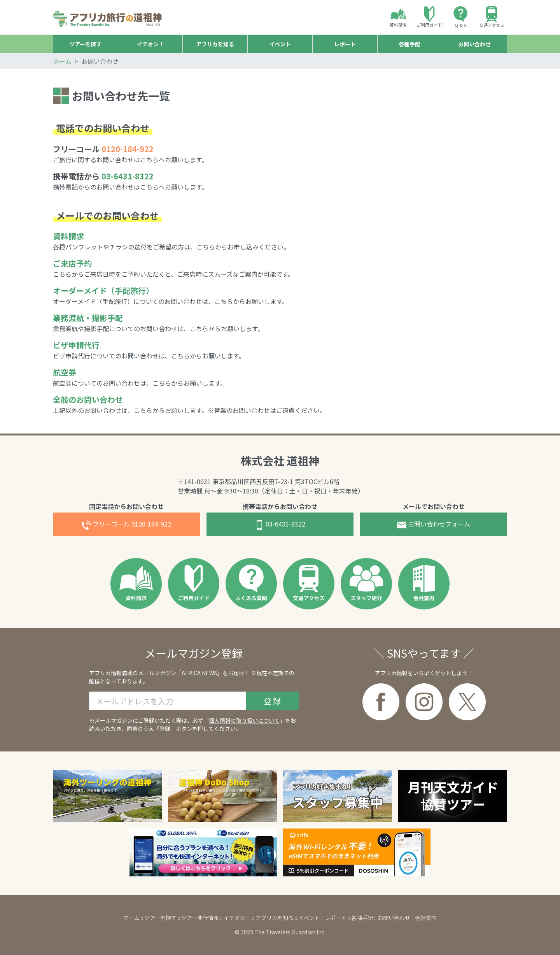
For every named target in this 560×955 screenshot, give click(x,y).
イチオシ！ (237, 918)
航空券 (65, 372)
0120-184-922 (126, 524)
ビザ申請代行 (76, 345)
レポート (336, 918)
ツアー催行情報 (200, 918)
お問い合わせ (394, 918)
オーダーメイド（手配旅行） (103, 291)
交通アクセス (492, 17)
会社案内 (426, 918)
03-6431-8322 (128, 176)
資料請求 (398, 17)
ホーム (62, 61)
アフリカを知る (275, 918)
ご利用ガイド (429, 17)
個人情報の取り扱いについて (244, 720)
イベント (309, 918)
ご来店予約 (72, 263)
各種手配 (362, 918)
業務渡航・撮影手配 (88, 318)
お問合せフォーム (434, 524)
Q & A (460, 17)
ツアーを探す (160, 918)
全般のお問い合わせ (88, 399)
